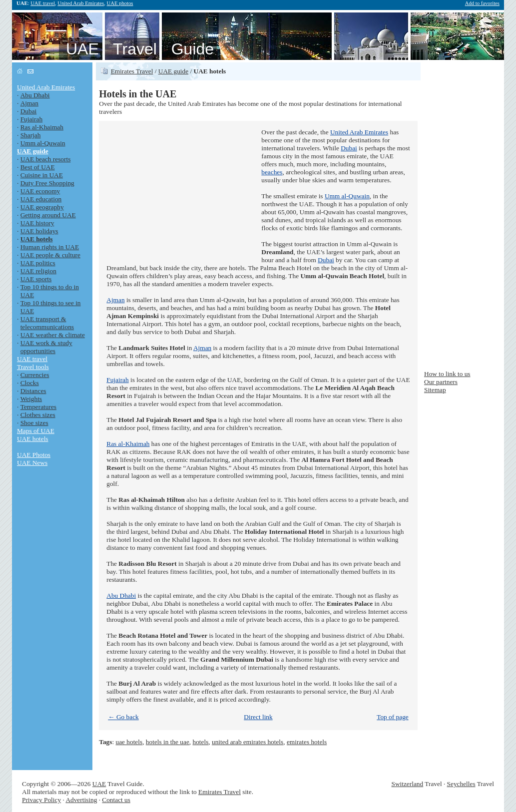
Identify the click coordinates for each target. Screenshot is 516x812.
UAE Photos (34, 455)
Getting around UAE (48, 215)
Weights (31, 399)
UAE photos (120, 3)
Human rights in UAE (50, 247)
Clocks (30, 383)
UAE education (41, 199)
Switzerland (408, 784)
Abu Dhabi (35, 95)
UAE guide (173, 71)
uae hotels (129, 742)
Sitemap (435, 390)
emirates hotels (307, 742)
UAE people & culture (50, 255)
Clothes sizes (38, 415)
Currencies (35, 375)
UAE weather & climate (53, 335)
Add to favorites (482, 3)
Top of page (392, 717)
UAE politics (38, 263)
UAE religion (38, 271)
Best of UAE (38, 167)
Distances (33, 391)
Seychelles (461, 784)
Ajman (29, 103)
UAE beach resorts (46, 159)
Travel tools (33, 367)
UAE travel (43, 3)
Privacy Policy (41, 800)
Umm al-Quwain (43, 143)
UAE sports (36, 279)
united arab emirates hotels (248, 742)
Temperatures (38, 407)
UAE (99, 784)
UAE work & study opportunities (46, 347)
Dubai (29, 111)
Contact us (116, 800)
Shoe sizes (34, 423)
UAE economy (40, 191)
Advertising (81, 800)
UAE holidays (39, 231)
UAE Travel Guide (140, 49)
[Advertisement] (181, 191)
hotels (201, 742)
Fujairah (31, 119)
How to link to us (447, 374)
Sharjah (31, 135)
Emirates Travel (132, 71)
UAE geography (42, 207)
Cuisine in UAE (42, 175)
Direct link (258, 717)
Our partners (441, 382)
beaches (272, 172)
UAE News (32, 463)
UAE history (37, 223)
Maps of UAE (36, 431)
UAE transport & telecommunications (47, 323)
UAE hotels (33, 439)
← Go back (123, 717)
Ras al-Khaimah (42, 127)
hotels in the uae (168, 742)
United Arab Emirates (81, 3)
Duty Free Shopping (47, 183)
